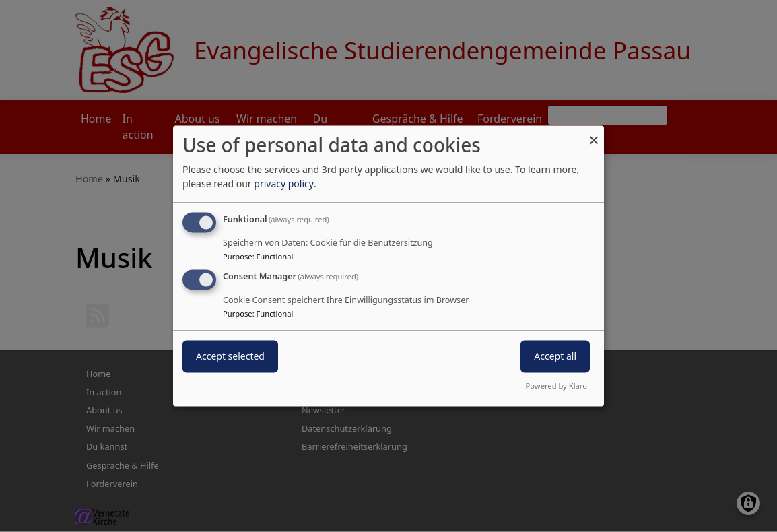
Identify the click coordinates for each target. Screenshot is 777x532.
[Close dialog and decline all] (594, 134)
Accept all (555, 357)
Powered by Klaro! (558, 386)
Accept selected (230, 357)
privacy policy (284, 184)
